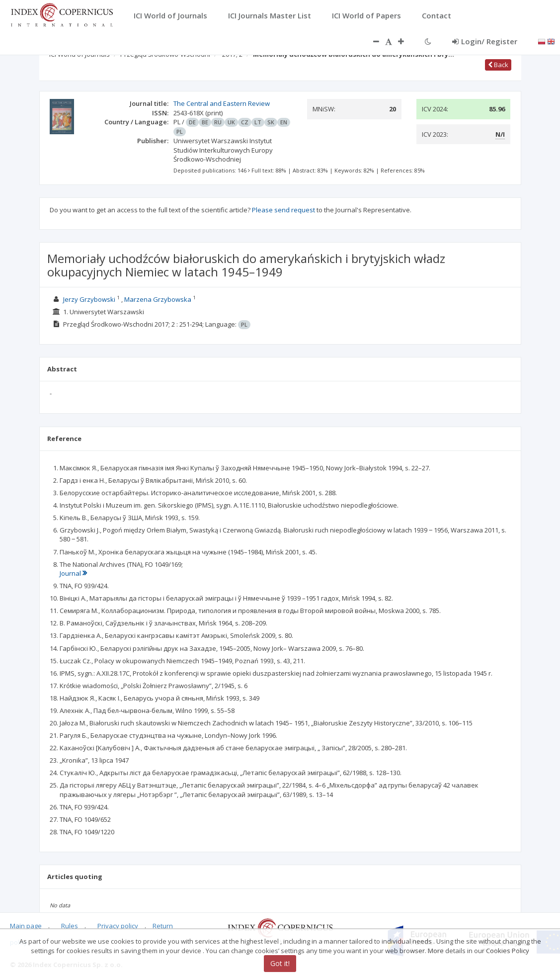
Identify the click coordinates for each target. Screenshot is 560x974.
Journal (73, 573)
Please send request (283, 210)
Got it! (280, 963)
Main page (26, 926)
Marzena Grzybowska (158, 299)
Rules (70, 926)
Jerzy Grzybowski (89, 299)
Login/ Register (485, 41)
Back (498, 65)
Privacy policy (118, 926)
